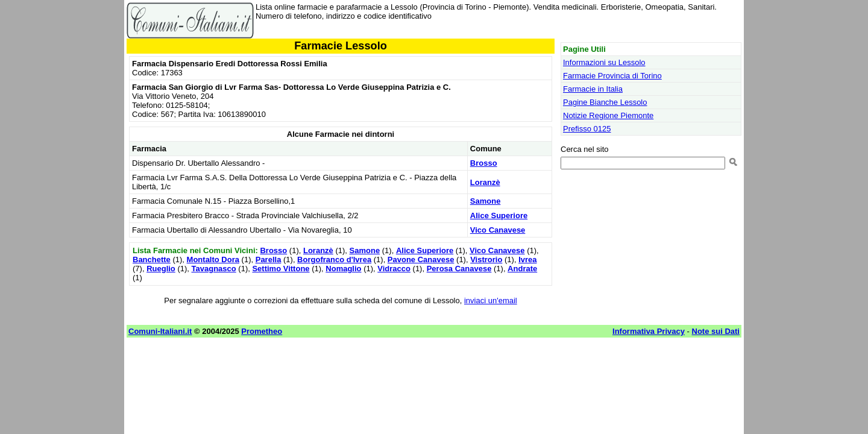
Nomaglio (343, 269)
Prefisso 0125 (587, 129)
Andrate (522, 269)
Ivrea (527, 259)
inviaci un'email (491, 300)
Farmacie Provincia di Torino (612, 76)
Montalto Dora (213, 259)
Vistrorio (486, 259)
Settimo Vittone (281, 269)
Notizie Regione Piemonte (608, 115)
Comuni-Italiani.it (160, 331)
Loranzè (485, 182)
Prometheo (262, 331)
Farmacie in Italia (593, 89)
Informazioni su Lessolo (604, 62)
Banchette (152, 259)
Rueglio (161, 269)
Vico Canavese (498, 230)
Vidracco (394, 269)
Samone (486, 201)
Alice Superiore (499, 215)
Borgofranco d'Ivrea (334, 259)
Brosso (484, 163)
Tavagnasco (214, 269)
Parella (269, 259)
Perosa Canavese (459, 269)
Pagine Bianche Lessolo (605, 102)
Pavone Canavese (421, 259)
